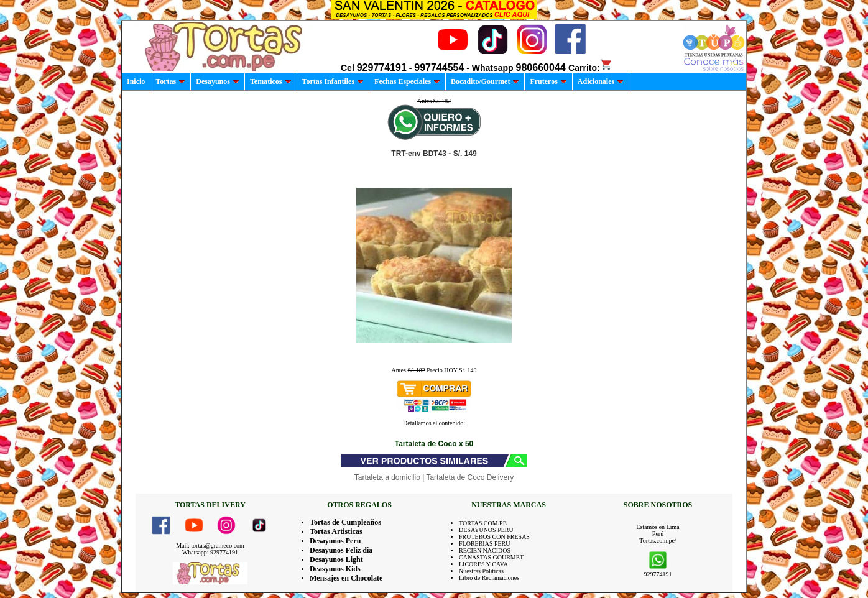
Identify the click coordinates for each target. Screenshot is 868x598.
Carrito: (590, 68)
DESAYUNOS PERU (486, 530)
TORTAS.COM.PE (483, 523)
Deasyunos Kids (335, 569)
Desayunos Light (336, 559)
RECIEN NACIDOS (485, 550)
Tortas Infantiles (333, 81)
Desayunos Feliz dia (341, 550)
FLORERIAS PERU (485, 544)
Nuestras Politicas (481, 571)
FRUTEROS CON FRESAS (494, 537)
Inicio (136, 81)
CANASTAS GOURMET (491, 557)
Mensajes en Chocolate (346, 578)
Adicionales (601, 81)
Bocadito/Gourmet (485, 81)
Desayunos (218, 81)
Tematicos (271, 81)
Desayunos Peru (335, 541)
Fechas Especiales (407, 81)
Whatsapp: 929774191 (210, 552)
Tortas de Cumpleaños (345, 522)
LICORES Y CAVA (483, 564)
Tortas (170, 81)
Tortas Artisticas (336, 531)
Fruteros (548, 81)
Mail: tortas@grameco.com (210, 545)
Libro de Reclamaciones (489, 578)
